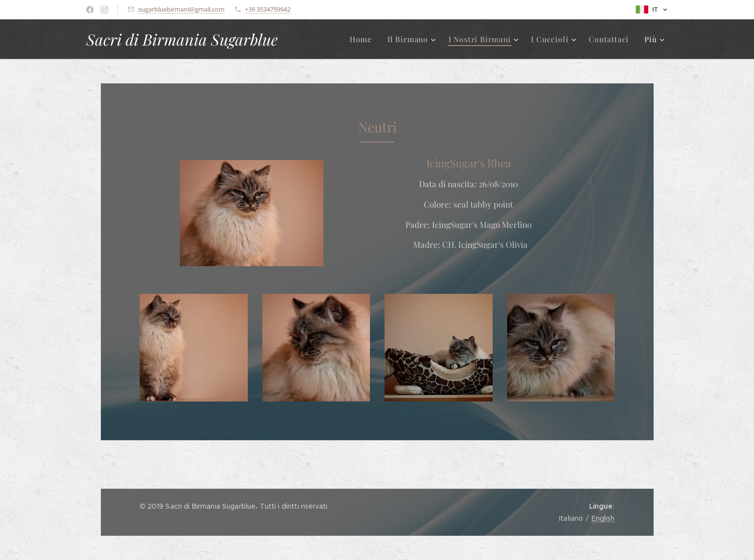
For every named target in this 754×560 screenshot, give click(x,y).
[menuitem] (370, 39)
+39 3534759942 (268, 9)
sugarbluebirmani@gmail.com (181, 9)
